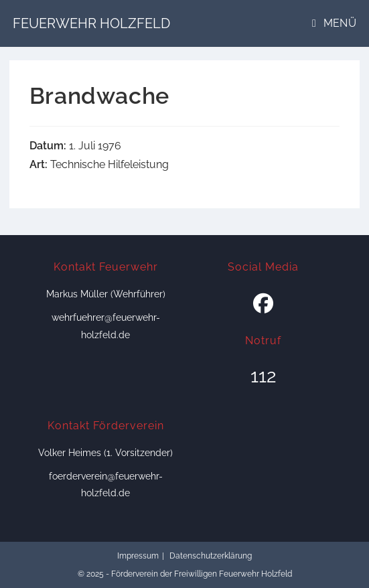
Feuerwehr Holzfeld (91, 23)
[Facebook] (263, 304)
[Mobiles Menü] (334, 23)
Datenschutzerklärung (211, 556)
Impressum (138, 556)
